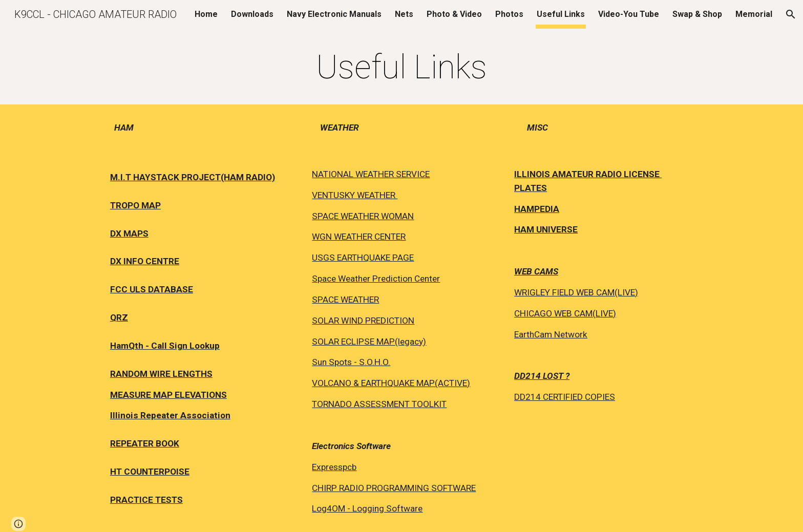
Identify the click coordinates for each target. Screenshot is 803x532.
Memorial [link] (754, 14)
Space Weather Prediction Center (376, 279)
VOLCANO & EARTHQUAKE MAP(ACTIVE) (391, 383)
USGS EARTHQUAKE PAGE (363, 258)
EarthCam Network (551, 334)
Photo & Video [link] (454, 14)
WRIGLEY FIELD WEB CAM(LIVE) (576, 292)
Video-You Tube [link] (629, 14)
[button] (791, 14)
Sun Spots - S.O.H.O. (351, 362)
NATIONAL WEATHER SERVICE (371, 174)
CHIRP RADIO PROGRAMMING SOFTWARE (394, 488)
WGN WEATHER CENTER (359, 237)
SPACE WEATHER (345, 300)
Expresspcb (334, 467)
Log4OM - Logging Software (367, 508)
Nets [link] (404, 14)
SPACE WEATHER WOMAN (363, 216)
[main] (401, 68)
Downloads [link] (252, 14)
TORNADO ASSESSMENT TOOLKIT (379, 404)
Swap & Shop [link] (697, 14)
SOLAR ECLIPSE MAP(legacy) (369, 342)
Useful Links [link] (561, 14)
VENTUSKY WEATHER (355, 195)
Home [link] (206, 14)
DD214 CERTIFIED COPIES (565, 397)
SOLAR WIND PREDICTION (363, 321)
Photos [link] (509, 14)
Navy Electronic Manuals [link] (334, 14)
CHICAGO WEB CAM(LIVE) (565, 313)
